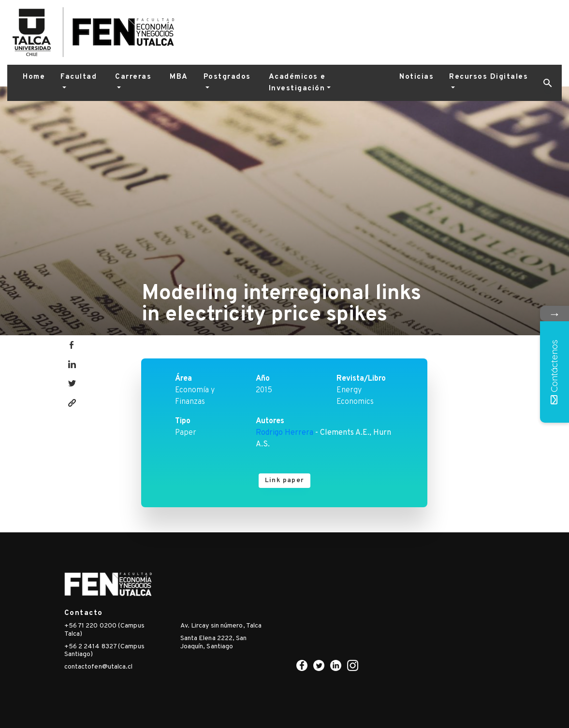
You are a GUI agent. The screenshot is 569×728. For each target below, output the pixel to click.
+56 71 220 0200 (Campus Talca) (104, 630)
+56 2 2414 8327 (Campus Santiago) (104, 651)
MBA (179, 77)
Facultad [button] (79, 77)
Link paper (284, 480)
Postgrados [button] (227, 77)
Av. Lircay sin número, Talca (221, 626)
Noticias (416, 77)
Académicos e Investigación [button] (297, 83)
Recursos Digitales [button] (489, 77)
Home (34, 77)
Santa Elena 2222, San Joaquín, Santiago (214, 642)
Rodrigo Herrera (284, 433)
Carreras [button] (133, 77)
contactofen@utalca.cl (99, 667)
